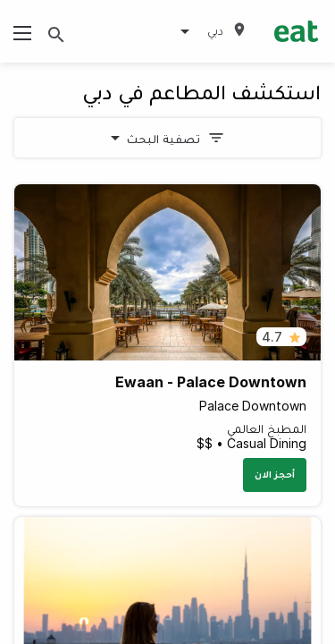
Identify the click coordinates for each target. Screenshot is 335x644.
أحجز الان (275, 474)
